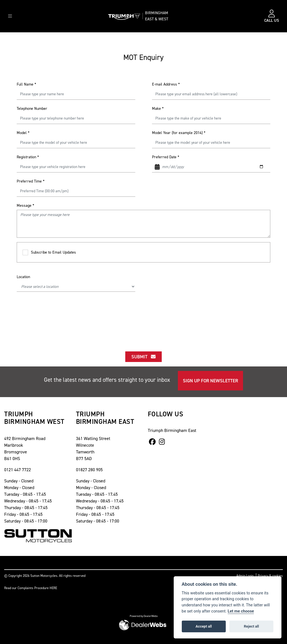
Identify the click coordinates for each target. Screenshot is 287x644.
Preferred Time (31, 181)
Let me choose (241, 611)
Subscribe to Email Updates (49, 253)
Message (25, 206)
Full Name (26, 84)
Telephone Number (32, 109)
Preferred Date (166, 157)
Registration (28, 157)
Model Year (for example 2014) (179, 133)
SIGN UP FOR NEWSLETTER (210, 381)
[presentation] (144, 314)
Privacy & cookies (270, 576)
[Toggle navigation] (10, 16)
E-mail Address (166, 84)
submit (143, 357)
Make (158, 109)
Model (23, 133)
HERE (53, 588)
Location (23, 277)
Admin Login (245, 576)
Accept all (204, 626)
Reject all (251, 626)
